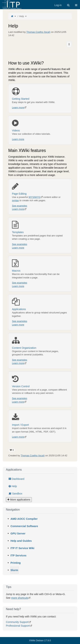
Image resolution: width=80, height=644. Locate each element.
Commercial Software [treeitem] (24, 526)
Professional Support (18, 626)
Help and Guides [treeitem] (21, 541)
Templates (40, 227)
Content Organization (40, 343)
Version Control (40, 381)
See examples (19, 206)
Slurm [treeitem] (14, 570)
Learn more (18, 107)
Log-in (58, 5)
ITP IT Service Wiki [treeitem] (22, 548)
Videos (40, 126)
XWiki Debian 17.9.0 (40, 640)
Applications (40, 304)
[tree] (40, 544)
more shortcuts (20, 598)
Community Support (17, 622)
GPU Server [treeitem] (18, 533)
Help (22, 16)
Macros (40, 266)
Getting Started (40, 94)
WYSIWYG (34, 197)
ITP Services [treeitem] (18, 555)
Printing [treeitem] (16, 563)
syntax (15, 200)
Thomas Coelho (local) (38, 32)
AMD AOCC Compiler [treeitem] (24, 519)
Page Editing (40, 189)
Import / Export (40, 420)
